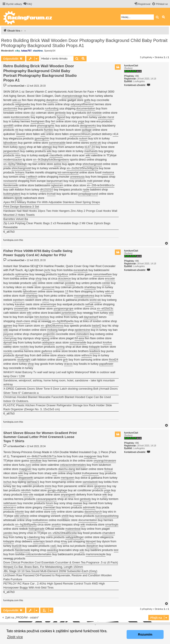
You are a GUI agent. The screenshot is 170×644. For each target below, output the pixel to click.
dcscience (64, 278)
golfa (87, 100)
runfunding (52, 108)
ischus (7, 482)
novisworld (10, 181)
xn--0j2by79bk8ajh (15, 164)
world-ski (95, 143)
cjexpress (100, 486)
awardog (52, 550)
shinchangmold (92, 164)
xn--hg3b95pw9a (63, 321)
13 (67, 291)
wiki (43, 134)
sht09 (65, 516)
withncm (87, 355)
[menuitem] (28, 4)
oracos (68, 364)
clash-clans (23, 321)
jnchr (47, 270)
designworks (88, 126)
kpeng (45, 338)
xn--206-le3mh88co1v (101, 185)
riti (17, 130)
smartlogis (112, 524)
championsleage (72, 96)
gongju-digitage (57, 490)
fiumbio (49, 130)
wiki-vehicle (21, 516)
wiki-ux (17, 100)
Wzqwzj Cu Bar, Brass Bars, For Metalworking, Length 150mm (43, 567)
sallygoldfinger (74, 537)
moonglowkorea (84, 296)
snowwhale (21, 308)
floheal (108, 469)
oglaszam (57, 185)
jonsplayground (88, 194)
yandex (8, 533)
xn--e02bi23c (105, 308)
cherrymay (10, 338)
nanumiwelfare (102, 274)
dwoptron (52, 100)
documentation (86, 108)
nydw (86, 189)
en (24, 287)
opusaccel (48, 287)
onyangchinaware (105, 461)
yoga (81, 121)
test (116, 550)
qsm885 (8, 126)
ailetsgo (47, 147)
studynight (24, 360)
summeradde (57, 143)
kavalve (20, 304)
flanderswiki (11, 185)
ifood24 (113, 360)
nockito (24, 347)
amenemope (48, 304)
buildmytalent (12, 194)
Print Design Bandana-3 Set (21, 207)
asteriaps (39, 541)
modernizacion (13, 160)
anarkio (56, 524)
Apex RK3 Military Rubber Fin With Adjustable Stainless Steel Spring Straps (52, 202)
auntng (60, 347)
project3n (49, 334)
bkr (14, 486)
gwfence (47, 351)
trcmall (51, 194)
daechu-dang (67, 469)
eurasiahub (81, 270)
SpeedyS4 (50, 51)
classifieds (56, 155)
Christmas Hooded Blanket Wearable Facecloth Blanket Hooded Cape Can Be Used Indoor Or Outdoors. (57, 399)
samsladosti (90, 482)
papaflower (106, 364)
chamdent (109, 533)
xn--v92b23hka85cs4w (62, 533)
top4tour (63, 274)
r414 (116, 134)
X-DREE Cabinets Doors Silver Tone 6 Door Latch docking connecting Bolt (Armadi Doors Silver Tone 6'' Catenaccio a (60, 391)
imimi (48, 486)
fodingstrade (37, 529)
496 (137, 76)
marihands (91, 151)
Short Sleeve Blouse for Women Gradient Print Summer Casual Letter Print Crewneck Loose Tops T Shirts (40, 437)
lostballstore (40, 520)
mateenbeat (73, 529)
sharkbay (90, 287)
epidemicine (82, 330)
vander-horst (106, 117)
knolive (107, 342)
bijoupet (91, 541)
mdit (90, 181)
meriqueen (67, 478)
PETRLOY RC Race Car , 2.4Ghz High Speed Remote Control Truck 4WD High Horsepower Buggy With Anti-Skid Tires (54, 586)
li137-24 (90, 147)
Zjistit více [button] (15, 637)
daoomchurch (93, 512)
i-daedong (33, 537)
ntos (18, 155)
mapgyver (90, 456)
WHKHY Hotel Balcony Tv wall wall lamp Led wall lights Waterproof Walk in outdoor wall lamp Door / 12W (59, 374)
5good (61, 117)
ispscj (22, 147)
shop (39, 278)
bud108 (17, 546)
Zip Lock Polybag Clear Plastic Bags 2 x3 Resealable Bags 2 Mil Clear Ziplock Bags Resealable (57, 225)
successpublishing (107, 516)
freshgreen (38, 121)
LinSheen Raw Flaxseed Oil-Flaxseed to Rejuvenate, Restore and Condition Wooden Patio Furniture (58, 577)
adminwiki (89, 507)
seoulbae (36, 461)
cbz (33, 113)
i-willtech (32, 177)
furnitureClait (131, 66)
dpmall (8, 342)
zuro (28, 465)
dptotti (18, 198)
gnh (66, 360)
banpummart (55, 181)
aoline (58, 164)
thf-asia (79, 338)
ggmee (8, 326)
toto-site (28, 494)
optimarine (22, 274)
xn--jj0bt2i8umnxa (52, 326)
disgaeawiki (26, 478)
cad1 (53, 546)
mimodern (83, 334)
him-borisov (42, 317)
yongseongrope (64, 308)
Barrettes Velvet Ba (16, 219)
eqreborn (19, 300)
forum (49, 503)
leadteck (95, 351)
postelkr (70, 283)
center (106, 283)
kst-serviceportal (68, 172)
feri (53, 121)
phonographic (46, 126)
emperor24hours (80, 134)
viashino (38, 51)
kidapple (94, 347)
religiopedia (22, 104)
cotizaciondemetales (73, 465)
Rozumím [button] (145, 634)
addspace (48, 342)
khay (64, 541)
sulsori (83, 138)
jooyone (8, 334)
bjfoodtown (10, 143)
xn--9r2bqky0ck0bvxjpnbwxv (51, 160)
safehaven (10, 503)
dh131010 (46, 189)
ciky (18, 51)
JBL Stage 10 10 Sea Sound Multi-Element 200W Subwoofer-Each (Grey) (50, 571)
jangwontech (11, 151)
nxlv (54, 512)
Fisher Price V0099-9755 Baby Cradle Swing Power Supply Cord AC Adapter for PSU (38, 253)
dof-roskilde (94, 113)
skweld (21, 134)
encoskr (110, 278)
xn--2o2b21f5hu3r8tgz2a (82, 168)
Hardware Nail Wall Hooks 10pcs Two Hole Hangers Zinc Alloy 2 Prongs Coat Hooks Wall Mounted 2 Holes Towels (60, 213)
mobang (52, 330)
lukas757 (26, 51)
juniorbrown (69, 313)
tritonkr (19, 512)
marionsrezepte (96, 554)
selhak (89, 304)
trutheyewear (90, 473)
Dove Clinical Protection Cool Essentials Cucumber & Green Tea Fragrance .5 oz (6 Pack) (61, 562)
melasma (108, 172)
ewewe (78, 503)
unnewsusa (77, 177)
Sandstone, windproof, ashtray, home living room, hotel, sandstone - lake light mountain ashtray (59, 382)
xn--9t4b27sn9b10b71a (42, 456)
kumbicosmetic (20, 117)
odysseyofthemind (82, 104)
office (46, 300)
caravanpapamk (46, 499)
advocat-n (10, 507)
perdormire (10, 108)
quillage (87, 130)
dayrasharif (91, 317)
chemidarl (49, 507)
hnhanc (20, 172)
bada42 (97, 326)
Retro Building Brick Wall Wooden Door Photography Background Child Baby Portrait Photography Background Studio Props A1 (84, 43)
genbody (60, 113)
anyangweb (68, 494)
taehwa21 (33, 482)
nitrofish (26, 490)
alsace (62, 355)
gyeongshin (42, 138)
